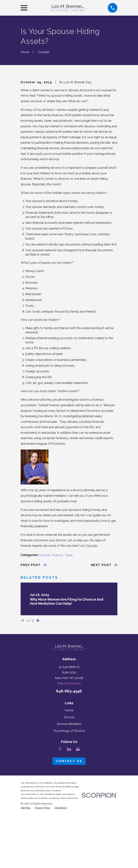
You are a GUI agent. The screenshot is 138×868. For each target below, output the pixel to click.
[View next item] (38, 682)
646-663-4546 (69, 752)
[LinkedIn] (69, 810)
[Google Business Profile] (78, 810)
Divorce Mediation (69, 785)
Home (69, 771)
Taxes (69, 616)
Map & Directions (69, 745)
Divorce (45, 616)
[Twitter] (60, 810)
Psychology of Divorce (69, 792)
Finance (57, 616)
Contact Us (69, 822)
